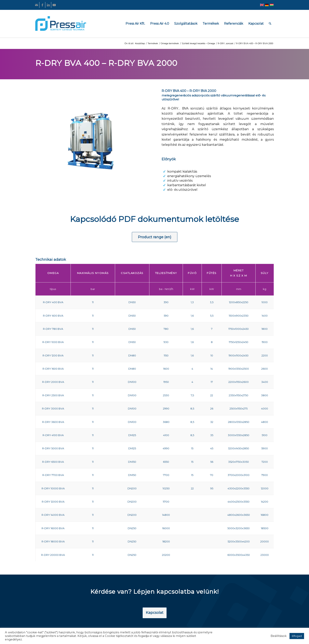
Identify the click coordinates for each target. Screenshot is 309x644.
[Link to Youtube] (54, 5)
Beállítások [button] (279, 636)
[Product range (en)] (155, 237)
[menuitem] (135, 24)
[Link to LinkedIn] (48, 5)
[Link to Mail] (36, 5)
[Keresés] (270, 24)
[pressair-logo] (61, 23)
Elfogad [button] (297, 636)
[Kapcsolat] (155, 613)
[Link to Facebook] (42, 5)
